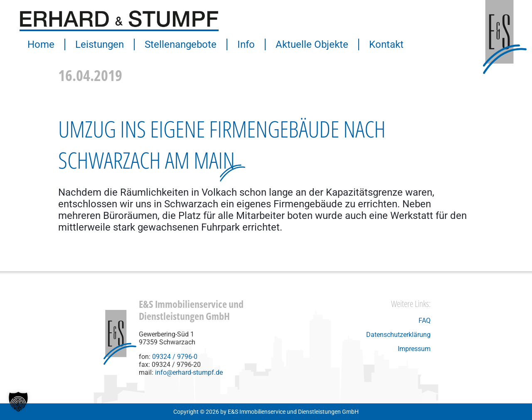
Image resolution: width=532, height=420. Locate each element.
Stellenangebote (181, 44)
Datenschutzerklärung (398, 335)
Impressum (414, 349)
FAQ (425, 321)
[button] (18, 402)
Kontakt (386, 44)
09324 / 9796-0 (175, 357)
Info (246, 44)
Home (41, 44)
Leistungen (100, 44)
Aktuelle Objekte (312, 44)
